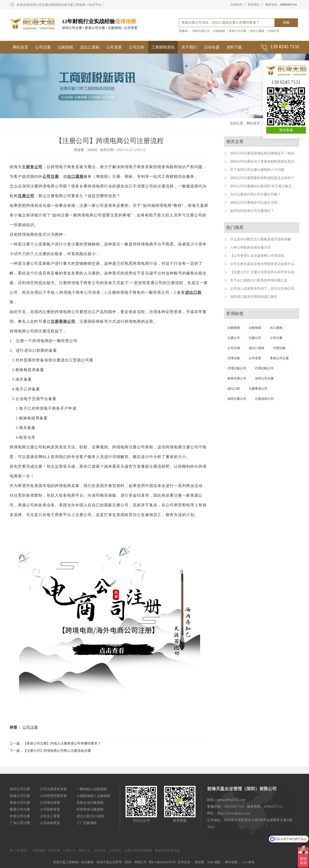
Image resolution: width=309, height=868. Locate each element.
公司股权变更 (50, 809)
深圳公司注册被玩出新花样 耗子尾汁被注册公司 (266, 186)
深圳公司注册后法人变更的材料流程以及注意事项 (267, 161)
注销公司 (274, 31)
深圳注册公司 (201, 31)
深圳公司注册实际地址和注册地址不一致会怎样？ (267, 153)
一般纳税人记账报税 (92, 789)
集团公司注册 (20, 809)
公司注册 (43, 47)
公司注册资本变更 (53, 789)
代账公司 (84, 850)
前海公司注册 (20, 796)
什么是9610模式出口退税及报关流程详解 (260, 239)
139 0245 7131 (286, 82)
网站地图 (231, 862)
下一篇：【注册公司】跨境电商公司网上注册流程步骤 (50, 751)
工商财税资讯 (163, 47)
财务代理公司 (237, 378)
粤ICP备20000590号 (162, 862)
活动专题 (212, 47)
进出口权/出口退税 (91, 816)
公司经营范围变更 (53, 796)
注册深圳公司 (264, 399)
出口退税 (75, 176)
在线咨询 (236, 5)
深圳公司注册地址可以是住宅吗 (254, 203)
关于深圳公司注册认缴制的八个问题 (257, 170)
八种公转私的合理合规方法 (250, 247)
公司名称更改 (50, 823)
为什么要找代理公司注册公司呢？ (255, 194)
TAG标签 (248, 862)
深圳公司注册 (264, 378)
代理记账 (279, 348)
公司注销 (137, 47)
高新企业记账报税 (90, 803)
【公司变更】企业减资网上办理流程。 (259, 256)
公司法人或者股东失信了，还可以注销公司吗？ (266, 289)
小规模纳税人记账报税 (93, 796)
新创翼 (199, 862)
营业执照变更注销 (167, 850)
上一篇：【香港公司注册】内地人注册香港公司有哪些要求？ (55, 743)
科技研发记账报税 (90, 809)
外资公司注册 (20, 816)
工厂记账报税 (87, 823)
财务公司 (34, 167)
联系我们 (254, 5)
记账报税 (219, 31)
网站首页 (21, 47)
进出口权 (193, 292)
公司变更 (114, 47)
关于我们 (189, 47)
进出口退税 (257, 31)
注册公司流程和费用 (138, 850)
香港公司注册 (238, 31)
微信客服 (286, 130)
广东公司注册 (20, 823)
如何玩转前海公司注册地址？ (252, 211)
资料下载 (234, 47)
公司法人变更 (50, 816)
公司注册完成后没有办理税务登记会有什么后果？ (267, 264)
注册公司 (26, 196)
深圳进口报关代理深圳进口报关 (254, 297)
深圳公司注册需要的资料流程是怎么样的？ (262, 178)
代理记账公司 (237, 368)
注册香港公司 (63, 321)
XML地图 (214, 862)
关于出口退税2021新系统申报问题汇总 (259, 280)
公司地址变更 (50, 803)
